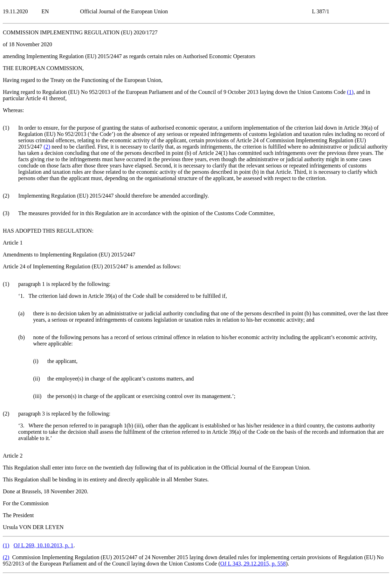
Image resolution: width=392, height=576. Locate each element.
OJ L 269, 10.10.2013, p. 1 (44, 545)
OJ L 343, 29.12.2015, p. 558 (253, 564)
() (350, 92)
